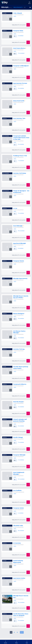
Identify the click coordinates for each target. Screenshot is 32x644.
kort (15, 16)
